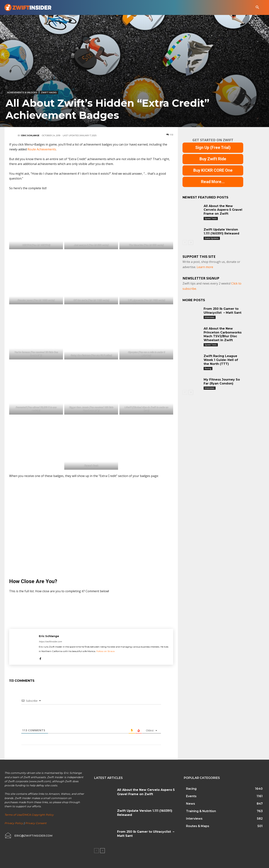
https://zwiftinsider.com (50, 641)
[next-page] (191, 243)
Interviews (210, 317)
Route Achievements (42, 149)
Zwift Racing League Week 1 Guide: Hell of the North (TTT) (221, 360)
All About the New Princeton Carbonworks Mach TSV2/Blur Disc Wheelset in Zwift (223, 334)
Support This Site (199, 257)
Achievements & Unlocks (22, 93)
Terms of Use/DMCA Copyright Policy (29, 815)
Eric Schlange (30, 135)
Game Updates (212, 238)
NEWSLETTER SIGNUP (201, 278)
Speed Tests (211, 218)
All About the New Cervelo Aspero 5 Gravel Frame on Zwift (223, 210)
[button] (257, 7)
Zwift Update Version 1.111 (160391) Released (221, 231)
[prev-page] (185, 243)
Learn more (205, 267)
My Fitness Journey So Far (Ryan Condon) (222, 382)
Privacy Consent (36, 823)
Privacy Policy (14, 823)
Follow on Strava (105, 651)
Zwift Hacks (49, 93)
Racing (208, 368)
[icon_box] (28, 836)
